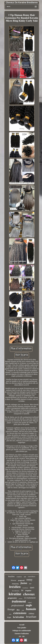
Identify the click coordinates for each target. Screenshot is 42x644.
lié (22, 590)
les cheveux (16, 591)
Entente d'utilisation (22, 634)
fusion (24, 583)
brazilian (31, 617)
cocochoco (32, 577)
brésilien (15, 587)
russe (10, 614)
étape (9, 617)
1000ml (31, 614)
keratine (20, 599)
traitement (19, 601)
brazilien (11, 576)
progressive (12, 598)
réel (25, 577)
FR (23, 636)
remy (29, 580)
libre (18, 610)
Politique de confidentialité (22, 631)
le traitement (30, 598)
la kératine (19, 617)
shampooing (15, 584)
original (30, 602)
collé (23, 610)
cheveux (29, 594)
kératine (15, 594)
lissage (11, 609)
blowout (14, 580)
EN (20, 636)
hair (30, 584)
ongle (29, 605)
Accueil (22, 625)
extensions (20, 613)
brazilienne (25, 588)
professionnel (18, 605)
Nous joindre (22, 628)
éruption (28, 591)
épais (32, 587)
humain (31, 609)
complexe (19, 577)
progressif (21, 580)
